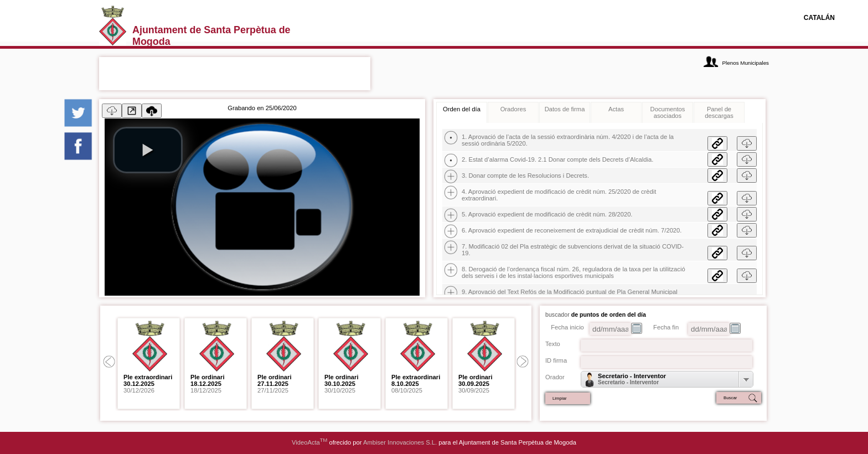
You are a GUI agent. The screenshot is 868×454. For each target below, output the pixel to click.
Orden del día (462, 109)
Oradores (513, 109)
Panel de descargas (719, 112)
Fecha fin (666, 327)
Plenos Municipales (746, 63)
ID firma (556, 360)
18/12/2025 (208, 384)
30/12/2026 (148, 384)
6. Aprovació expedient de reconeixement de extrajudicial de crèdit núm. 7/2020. (572, 230)
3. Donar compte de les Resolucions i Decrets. (525, 176)
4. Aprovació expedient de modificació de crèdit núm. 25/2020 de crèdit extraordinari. (559, 195)
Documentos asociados (668, 112)
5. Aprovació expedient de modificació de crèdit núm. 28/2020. (547, 214)
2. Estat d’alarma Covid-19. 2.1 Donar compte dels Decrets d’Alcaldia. (557, 159)
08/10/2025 (416, 384)
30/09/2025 (476, 384)
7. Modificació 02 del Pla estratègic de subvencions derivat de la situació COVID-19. (573, 250)
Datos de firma (565, 109)
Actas (616, 109)
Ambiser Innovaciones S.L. (400, 442)
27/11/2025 (275, 384)
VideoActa (309, 442)
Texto (553, 344)
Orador (555, 377)
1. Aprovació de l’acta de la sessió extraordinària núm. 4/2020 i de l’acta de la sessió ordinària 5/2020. (568, 140)
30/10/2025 (342, 384)
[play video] (148, 150)
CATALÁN (819, 18)
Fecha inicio (567, 327)
